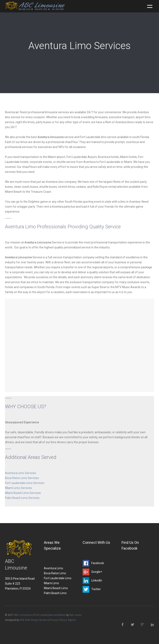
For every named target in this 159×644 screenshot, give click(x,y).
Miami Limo (51, 583)
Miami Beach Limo (56, 588)
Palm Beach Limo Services (22, 498)
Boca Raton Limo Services (22, 478)
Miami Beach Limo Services (23, 493)
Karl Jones (75, 615)
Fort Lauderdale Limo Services (25, 483)
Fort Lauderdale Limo (58, 578)
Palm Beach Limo (55, 593)
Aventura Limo (54, 568)
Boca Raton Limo (55, 573)
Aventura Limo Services (20, 473)
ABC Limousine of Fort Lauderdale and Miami (40, 615)
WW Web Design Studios (34, 620)
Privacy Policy (58, 620)
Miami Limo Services (18, 488)
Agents (72, 620)
